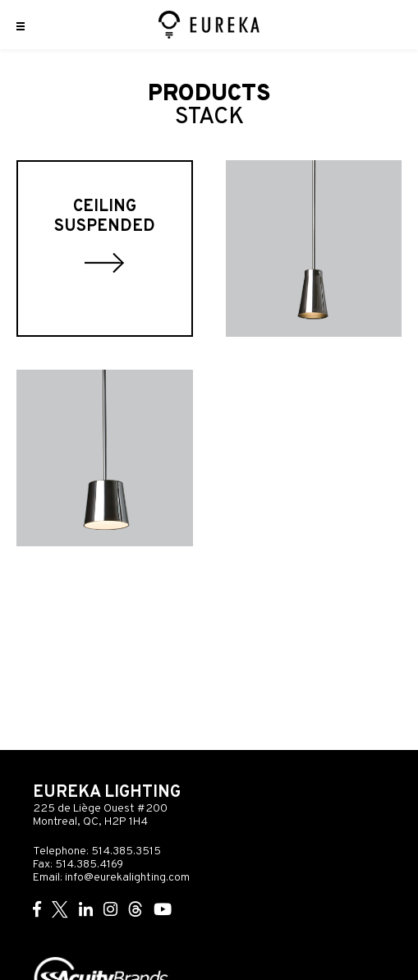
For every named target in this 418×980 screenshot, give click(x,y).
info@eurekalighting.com (127, 878)
